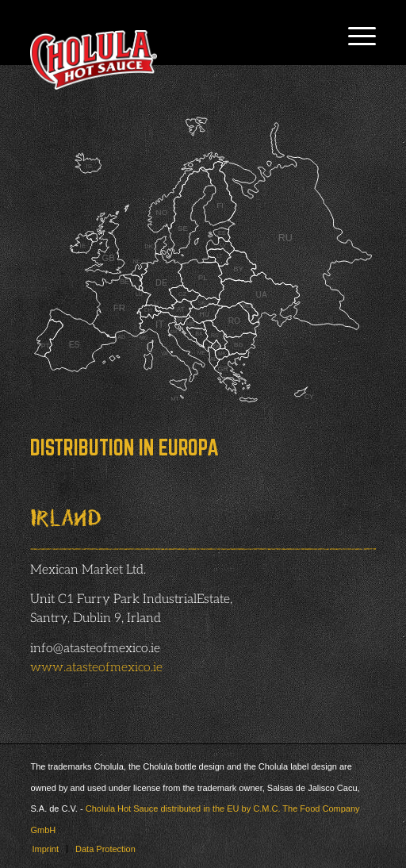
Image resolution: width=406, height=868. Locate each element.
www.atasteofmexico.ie (96, 668)
